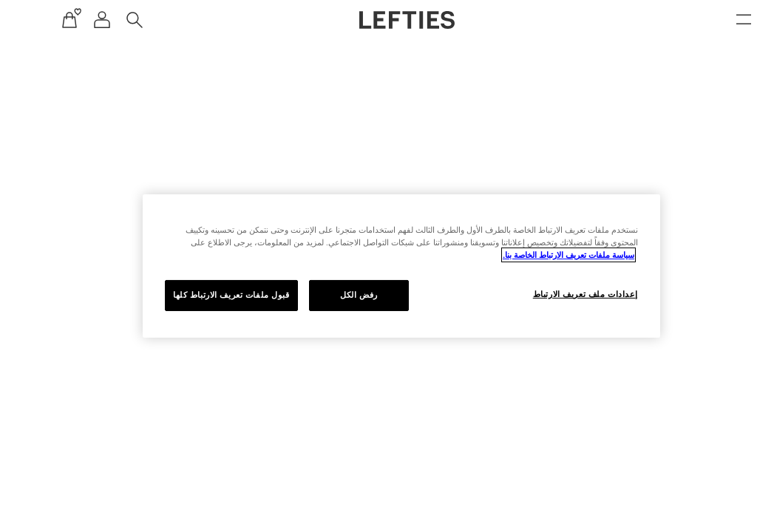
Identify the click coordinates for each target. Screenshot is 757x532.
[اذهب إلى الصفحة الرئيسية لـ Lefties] (379, 20)
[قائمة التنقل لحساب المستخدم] (74, 20)
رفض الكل (331, 295)
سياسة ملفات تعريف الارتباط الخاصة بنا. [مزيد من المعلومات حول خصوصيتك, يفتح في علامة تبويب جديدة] (540, 255)
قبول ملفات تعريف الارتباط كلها (203, 295)
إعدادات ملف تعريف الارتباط (557, 294)
